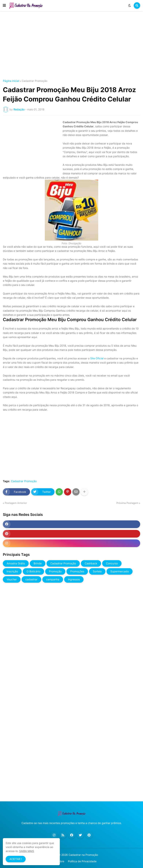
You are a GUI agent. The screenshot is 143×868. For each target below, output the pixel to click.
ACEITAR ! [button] (16, 859)
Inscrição (12, 571)
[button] (4, 6)
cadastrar (31, 579)
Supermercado (120, 571)
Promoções (77, 571)
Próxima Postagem (127, 503)
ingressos (74, 579)
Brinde (38, 563)
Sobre (60, 861)
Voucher (12, 579)
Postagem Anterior (16, 503)
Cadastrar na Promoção (83, 855)
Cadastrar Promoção (34, 81)
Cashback (91, 563)
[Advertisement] (71, 45)
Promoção (55, 571)
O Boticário (33, 571)
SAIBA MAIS (27, 851)
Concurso (112, 563)
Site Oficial (97, 358)
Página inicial (11, 81)
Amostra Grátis (16, 563)
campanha (53, 579)
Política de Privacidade (82, 861)
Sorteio (97, 571)
